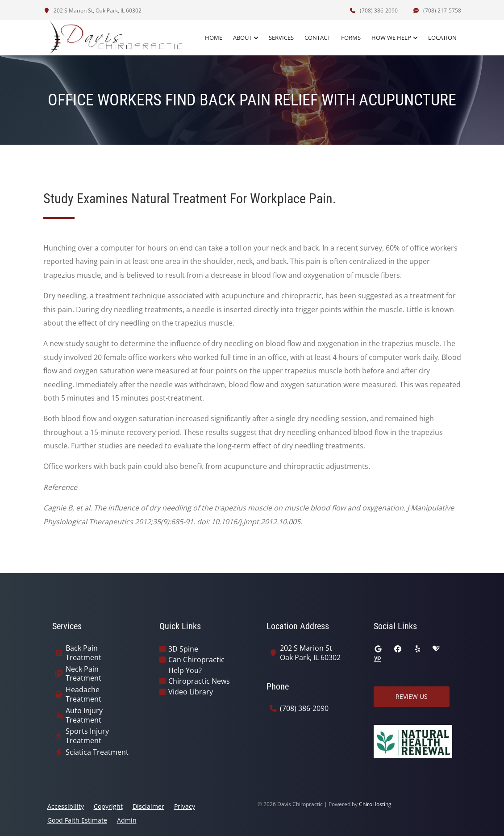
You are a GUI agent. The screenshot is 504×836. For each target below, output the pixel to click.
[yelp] (417, 649)
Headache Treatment (83, 694)
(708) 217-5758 (437, 10)
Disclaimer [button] (148, 806)
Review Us (412, 696)
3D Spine (183, 649)
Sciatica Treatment (97, 752)
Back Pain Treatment (83, 653)
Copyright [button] (108, 806)
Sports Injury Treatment (87, 736)
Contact (317, 38)
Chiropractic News (199, 681)
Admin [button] (127, 820)
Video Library (191, 692)
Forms (351, 38)
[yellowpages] (377, 660)
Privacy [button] (185, 806)
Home (214, 38)
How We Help (391, 38)
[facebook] (398, 649)
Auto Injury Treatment (84, 715)
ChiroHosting (375, 804)
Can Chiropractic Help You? (196, 665)
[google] (378, 649)
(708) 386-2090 (374, 10)
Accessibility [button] (66, 806)
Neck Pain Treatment (83, 674)
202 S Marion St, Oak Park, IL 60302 (92, 10)
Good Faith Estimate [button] (77, 820)
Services (281, 38)
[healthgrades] (436, 649)
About (242, 38)
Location (442, 38)
